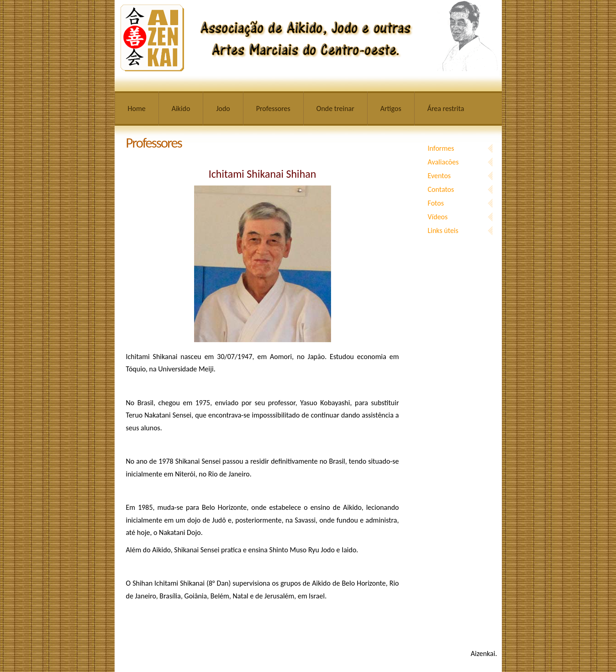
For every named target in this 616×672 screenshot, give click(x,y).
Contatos (441, 189)
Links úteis (443, 230)
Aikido (181, 108)
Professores (273, 108)
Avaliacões (443, 162)
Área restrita (446, 108)
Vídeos (438, 217)
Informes (441, 148)
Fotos (436, 203)
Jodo (223, 108)
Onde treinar (335, 108)
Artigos (391, 108)
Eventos (440, 176)
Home (137, 108)
